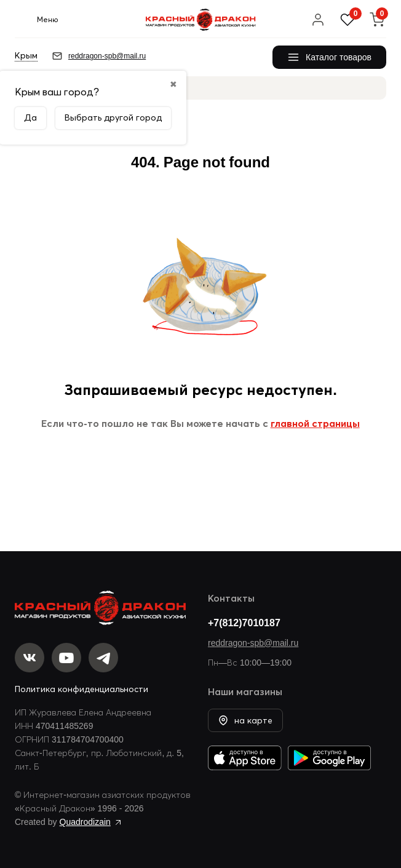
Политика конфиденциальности (81, 689)
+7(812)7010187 (244, 623)
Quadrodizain (85, 822)
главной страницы (315, 423)
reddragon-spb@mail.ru (253, 643)
